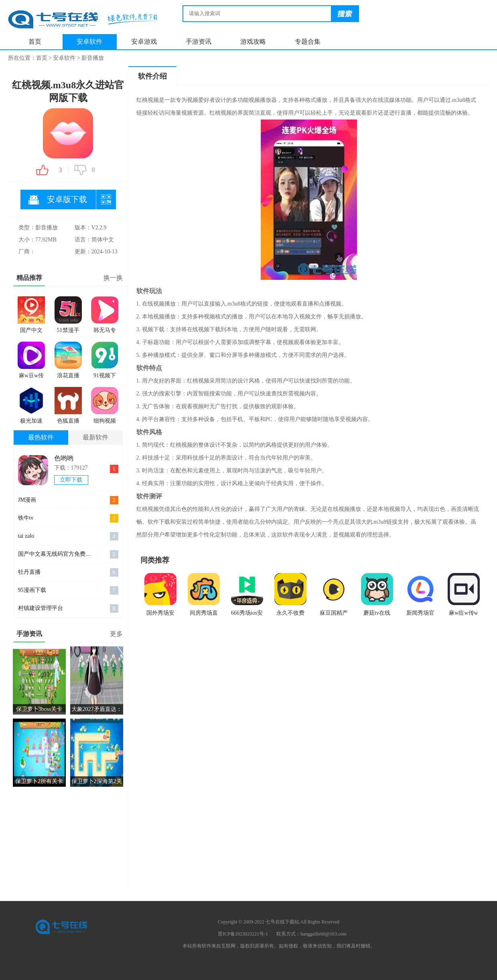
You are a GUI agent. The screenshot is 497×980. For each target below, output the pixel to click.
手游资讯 (199, 42)
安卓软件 (89, 42)
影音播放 (93, 58)
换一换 (113, 278)
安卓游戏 (144, 42)
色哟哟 (64, 458)
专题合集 (308, 42)
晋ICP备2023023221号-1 (243, 934)
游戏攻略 (253, 42)
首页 (35, 42)
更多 (116, 634)
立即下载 (71, 480)
